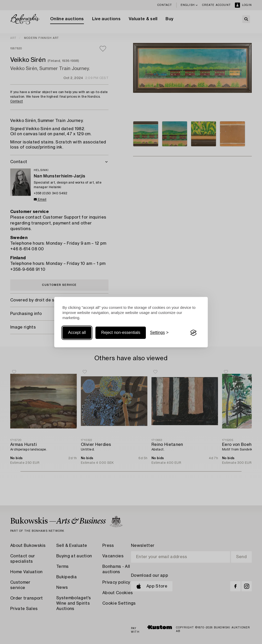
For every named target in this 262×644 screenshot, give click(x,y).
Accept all (77, 333)
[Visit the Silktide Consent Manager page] (193, 333)
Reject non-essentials (121, 333)
